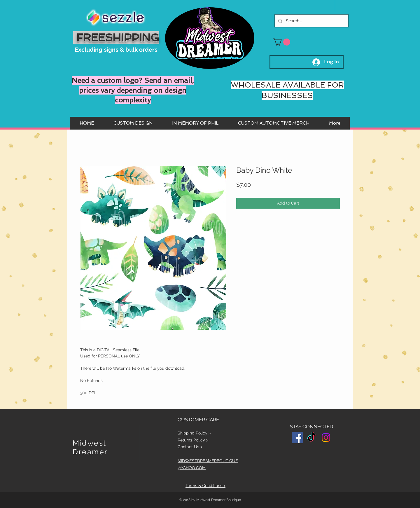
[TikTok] (312, 438)
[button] (282, 42)
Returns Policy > (193, 440)
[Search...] (311, 21)
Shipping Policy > (194, 433)
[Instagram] (326, 438)
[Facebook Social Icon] (297, 438)
